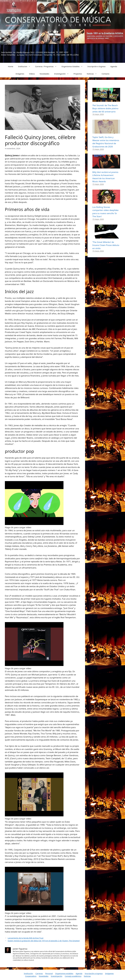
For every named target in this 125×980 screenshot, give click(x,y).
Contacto (106, 74)
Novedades (44, 74)
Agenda (114, 66)
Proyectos (78, 74)
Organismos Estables (73, 66)
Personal (49, 973)
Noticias (93, 74)
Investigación (63, 74)
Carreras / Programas (47, 66)
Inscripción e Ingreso (97, 66)
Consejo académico (73, 976)
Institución (29, 973)
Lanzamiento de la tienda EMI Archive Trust (26, 938)
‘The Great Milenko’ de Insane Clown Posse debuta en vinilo (106, 245)
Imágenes (20, 74)
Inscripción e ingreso (94, 973)
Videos (32, 74)
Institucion (25, 66)
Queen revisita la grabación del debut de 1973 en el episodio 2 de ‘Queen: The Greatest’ (44, 941)
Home (11, 66)
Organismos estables (64, 973)
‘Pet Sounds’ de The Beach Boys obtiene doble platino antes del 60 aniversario (105, 108)
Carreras (39, 973)
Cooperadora (31, 976)
